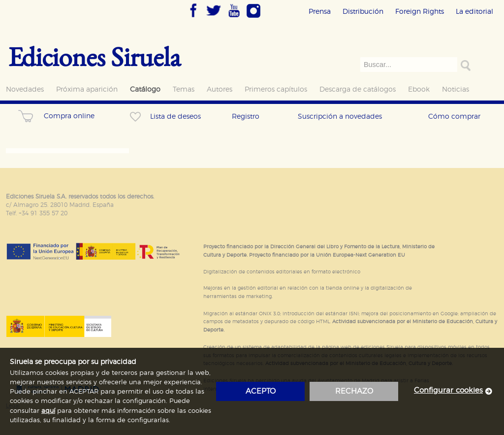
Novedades (25, 89)
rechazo (354, 391)
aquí (48, 411)
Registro (246, 117)
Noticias (456, 89)
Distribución (363, 12)
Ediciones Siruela (94, 56)
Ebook (419, 89)
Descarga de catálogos (358, 89)
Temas (184, 89)
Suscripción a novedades (340, 117)
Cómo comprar (454, 117)
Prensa (320, 12)
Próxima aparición (87, 89)
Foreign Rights (420, 12)
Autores (220, 89)
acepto (261, 391)
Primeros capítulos (276, 89)
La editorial (474, 12)
